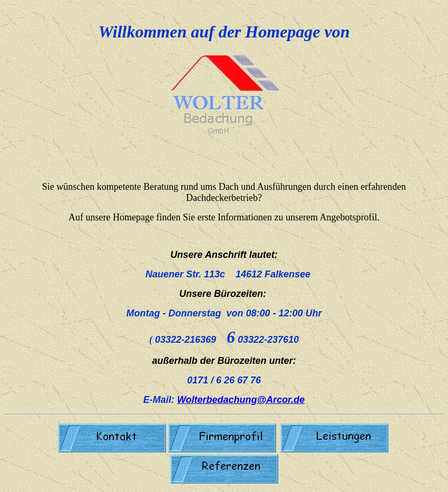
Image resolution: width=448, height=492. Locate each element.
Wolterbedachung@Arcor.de (241, 400)
